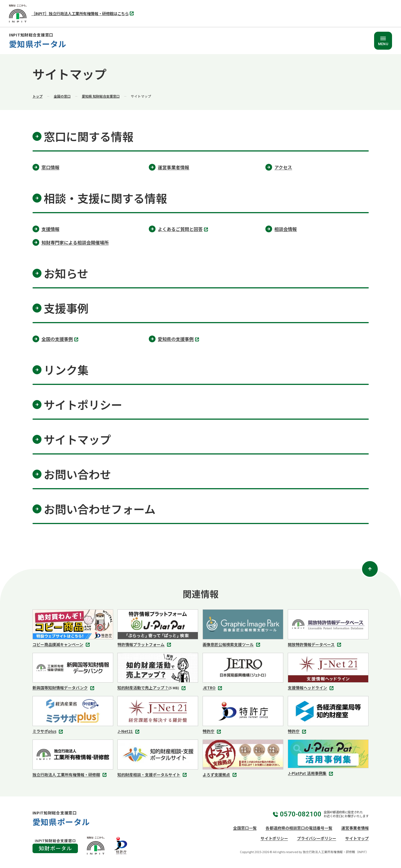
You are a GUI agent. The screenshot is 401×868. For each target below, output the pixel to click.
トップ (38, 96)
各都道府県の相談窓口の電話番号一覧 (299, 828)
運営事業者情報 (355, 828)
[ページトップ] (370, 569)
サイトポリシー (274, 838)
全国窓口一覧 (245, 828)
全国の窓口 (62, 96)
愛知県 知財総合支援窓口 (101, 96)
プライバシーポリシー (317, 838)
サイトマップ (357, 838)
